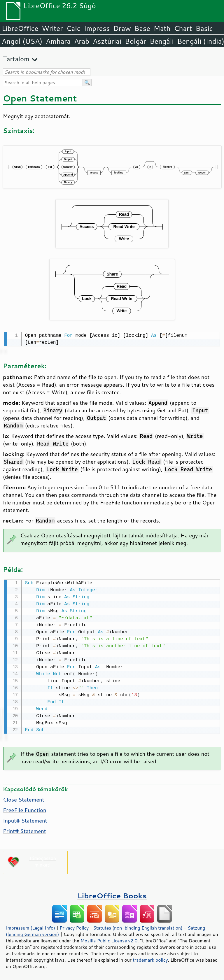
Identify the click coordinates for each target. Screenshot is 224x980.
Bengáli (162, 41)
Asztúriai (107, 41)
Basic (204, 28)
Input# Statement (25, 819)
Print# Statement (24, 830)
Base (142, 28)
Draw (122, 28)
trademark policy (150, 959)
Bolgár (135, 41)
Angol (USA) (22, 41)
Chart (183, 28)
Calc (73, 28)
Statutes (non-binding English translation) (138, 927)
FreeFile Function (25, 809)
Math (162, 28)
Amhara (58, 41)
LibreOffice (20, 28)
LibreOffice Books (112, 894)
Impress (97, 28)
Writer (52, 28)
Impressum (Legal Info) (30, 927)
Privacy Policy (74, 927)
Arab (82, 41)
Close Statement (24, 798)
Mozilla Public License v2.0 (109, 939)
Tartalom (16, 59)
